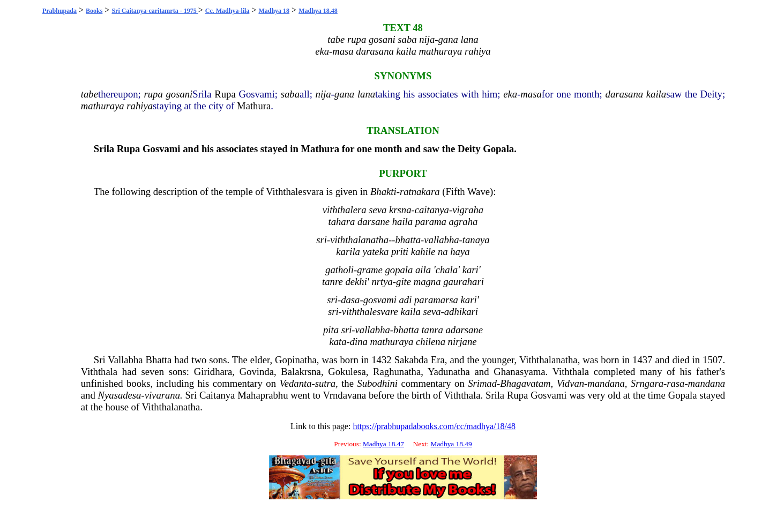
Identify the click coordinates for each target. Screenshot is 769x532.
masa (531, 94)
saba (290, 94)
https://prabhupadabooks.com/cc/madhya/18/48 (434, 426)
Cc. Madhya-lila (227, 11)
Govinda (257, 372)
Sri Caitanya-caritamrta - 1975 (155, 11)
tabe (89, 94)
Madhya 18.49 (451, 444)
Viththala (99, 372)
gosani (180, 94)
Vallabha (125, 360)
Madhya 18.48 (318, 11)
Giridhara (213, 372)
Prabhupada (59, 11)
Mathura (254, 106)
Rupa (225, 94)
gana (344, 94)
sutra (325, 383)
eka (510, 94)
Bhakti (383, 192)
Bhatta (159, 360)
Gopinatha (296, 360)
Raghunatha (397, 372)
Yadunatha (449, 372)
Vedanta (295, 383)
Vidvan (570, 383)
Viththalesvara (295, 192)
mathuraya (103, 106)
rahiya (140, 106)
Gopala (498, 149)
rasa (675, 383)
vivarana (162, 395)
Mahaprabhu (263, 395)
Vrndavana (344, 395)
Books (94, 11)
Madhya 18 (274, 11)
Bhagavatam (525, 383)
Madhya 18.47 (383, 444)
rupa (154, 94)
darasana (625, 94)
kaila (656, 94)
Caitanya (217, 395)
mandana (606, 383)
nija (323, 94)
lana (366, 94)
